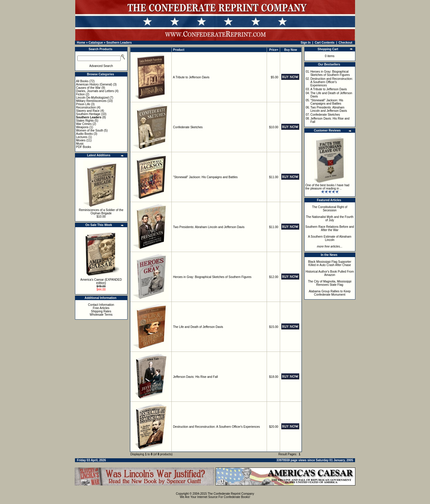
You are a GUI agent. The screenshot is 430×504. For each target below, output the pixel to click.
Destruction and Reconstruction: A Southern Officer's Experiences (217, 427)
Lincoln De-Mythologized (93, 98)
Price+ (274, 50)
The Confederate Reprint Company (231, 494)
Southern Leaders (119, 43)
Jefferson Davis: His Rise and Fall (196, 377)
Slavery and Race (88, 111)
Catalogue (96, 43)
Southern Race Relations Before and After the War (330, 228)
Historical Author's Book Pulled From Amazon (330, 273)
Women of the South (90, 130)
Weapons (82, 127)
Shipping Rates (101, 311)
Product (179, 50)
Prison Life (83, 104)
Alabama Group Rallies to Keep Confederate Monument (330, 293)
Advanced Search (101, 66)
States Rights (85, 121)
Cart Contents (325, 43)
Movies (81, 140)
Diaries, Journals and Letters (95, 91)
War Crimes (84, 124)
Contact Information (101, 305)
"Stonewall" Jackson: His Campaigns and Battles (205, 177)
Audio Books (85, 134)
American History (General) (94, 84)
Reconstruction (86, 107)
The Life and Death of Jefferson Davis (198, 327)
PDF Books (84, 147)
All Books (82, 81)
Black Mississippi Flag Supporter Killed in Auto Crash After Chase (330, 263)
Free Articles (101, 308)
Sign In (306, 43)
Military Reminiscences (91, 101)
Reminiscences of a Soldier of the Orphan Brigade (101, 212)
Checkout (345, 43)
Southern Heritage (88, 114)
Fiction (80, 94)
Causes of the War (88, 88)
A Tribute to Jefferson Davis (191, 77)
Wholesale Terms (101, 315)
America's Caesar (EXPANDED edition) (101, 281)
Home (81, 43)
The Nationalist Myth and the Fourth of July (330, 219)
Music (80, 144)
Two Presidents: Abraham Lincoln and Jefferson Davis (209, 227)
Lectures (82, 137)
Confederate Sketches (188, 127)
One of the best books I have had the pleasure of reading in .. (327, 187)
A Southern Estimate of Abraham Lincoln (330, 238)
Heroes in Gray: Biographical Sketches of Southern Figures (212, 277)
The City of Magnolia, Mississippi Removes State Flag (330, 283)
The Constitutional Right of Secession (330, 209)
